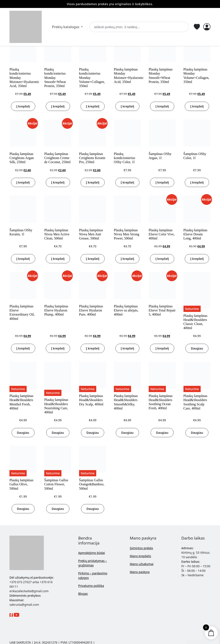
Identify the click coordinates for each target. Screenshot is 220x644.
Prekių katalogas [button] (66, 27)
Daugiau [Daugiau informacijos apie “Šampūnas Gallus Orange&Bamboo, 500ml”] (92, 509)
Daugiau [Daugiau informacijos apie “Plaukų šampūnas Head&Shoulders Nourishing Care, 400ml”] (58, 433)
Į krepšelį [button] (23, 106)
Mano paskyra (140, 572)
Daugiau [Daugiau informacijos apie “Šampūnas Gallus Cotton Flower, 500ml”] (58, 509)
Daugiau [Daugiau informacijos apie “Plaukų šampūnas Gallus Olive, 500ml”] (23, 509)
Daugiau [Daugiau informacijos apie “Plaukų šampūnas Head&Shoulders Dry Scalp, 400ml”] (92, 433)
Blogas (83, 594)
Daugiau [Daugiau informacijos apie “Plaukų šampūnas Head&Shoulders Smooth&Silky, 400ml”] (127, 433)
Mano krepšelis (140, 556)
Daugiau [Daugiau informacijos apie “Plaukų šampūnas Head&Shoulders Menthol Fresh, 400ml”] (23, 433)
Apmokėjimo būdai (92, 553)
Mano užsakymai (142, 564)
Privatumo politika (91, 586)
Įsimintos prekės (141, 548)
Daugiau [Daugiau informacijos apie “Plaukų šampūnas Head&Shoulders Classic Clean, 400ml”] (197, 348)
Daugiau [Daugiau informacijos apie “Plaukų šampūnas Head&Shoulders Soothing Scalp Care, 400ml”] (197, 433)
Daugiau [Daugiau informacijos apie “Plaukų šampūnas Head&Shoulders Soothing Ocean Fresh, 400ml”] (162, 433)
